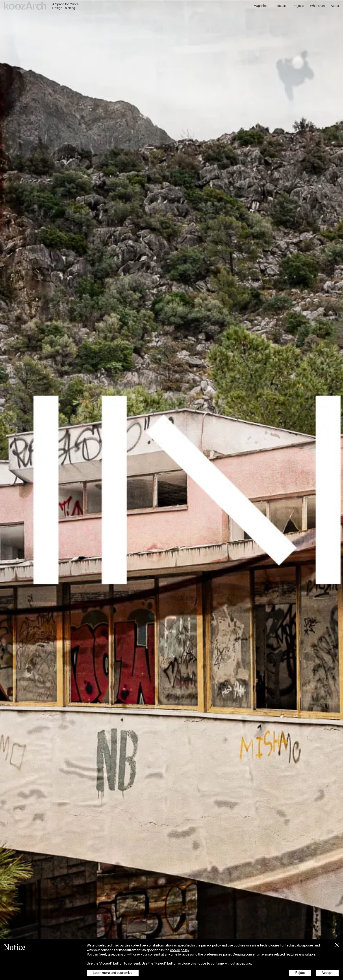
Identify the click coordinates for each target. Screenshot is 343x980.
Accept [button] (327, 973)
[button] (337, 944)
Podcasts (280, 6)
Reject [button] (300, 973)
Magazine (261, 6)
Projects (298, 6)
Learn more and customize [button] (113, 973)
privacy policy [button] (211, 945)
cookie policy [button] (179, 950)
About (335, 6)
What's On (317, 6)
